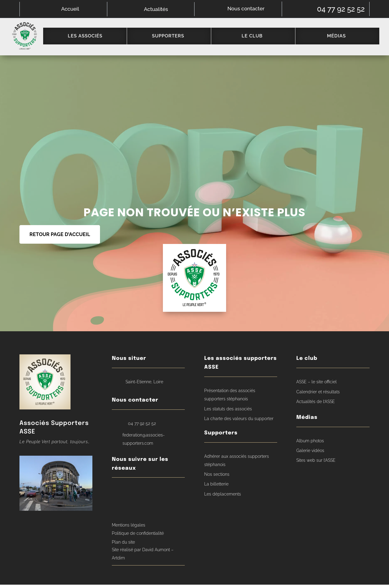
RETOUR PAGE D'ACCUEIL (60, 238)
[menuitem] (88, 38)
